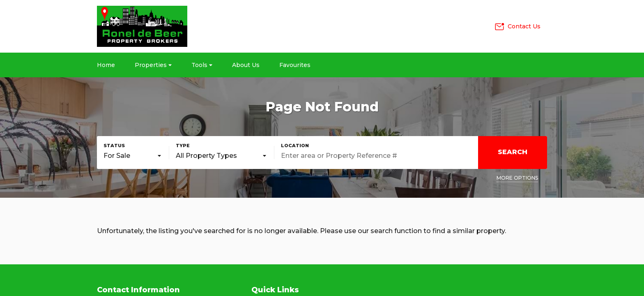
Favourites (295, 65)
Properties (153, 65)
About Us (246, 65)
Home (106, 65)
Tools (202, 65)
